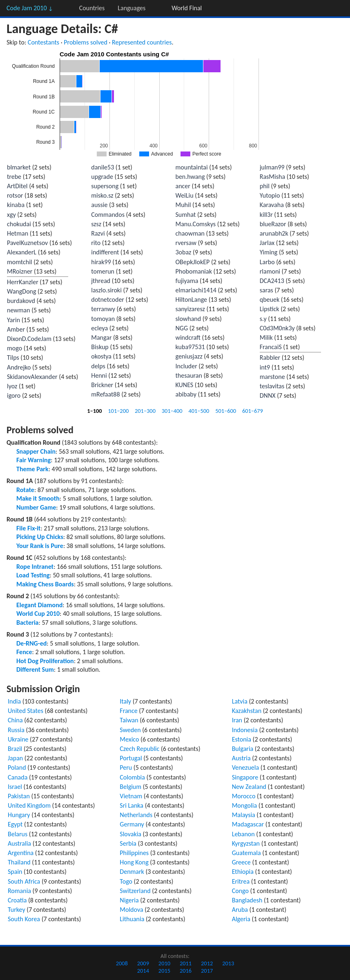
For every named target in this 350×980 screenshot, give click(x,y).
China (15, 720)
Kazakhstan (247, 711)
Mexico (129, 739)
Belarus (18, 834)
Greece (241, 862)
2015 (164, 971)
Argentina (21, 853)
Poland (17, 767)
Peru (126, 767)
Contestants (43, 42)
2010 (164, 963)
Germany (132, 824)
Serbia (128, 843)
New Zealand (249, 787)
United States (26, 711)
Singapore (245, 777)
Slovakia (130, 834)
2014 (143, 971)
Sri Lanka (132, 805)
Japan (15, 758)
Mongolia (244, 805)
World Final (187, 8)
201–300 (145, 411)
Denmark (132, 872)
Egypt (15, 824)
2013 (228, 963)
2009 (143, 963)
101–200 (118, 411)
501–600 (226, 411)
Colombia (132, 777)
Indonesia (245, 730)
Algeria (241, 919)
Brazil (15, 749)
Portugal (131, 758)
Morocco (244, 796)
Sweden (130, 730)
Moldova (131, 910)
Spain (15, 872)
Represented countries (142, 42)
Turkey (17, 910)
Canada (18, 777)
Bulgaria (243, 749)
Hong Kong (134, 862)
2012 (207, 963)
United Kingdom (29, 805)
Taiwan (129, 720)
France (128, 711)
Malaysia (244, 815)
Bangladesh (247, 900)
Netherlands (136, 815)
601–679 (253, 411)
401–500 (199, 411)
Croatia (17, 900)
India (14, 701)
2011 (186, 963)
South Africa (24, 881)
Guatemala (246, 853)
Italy (125, 701)
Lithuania (132, 919)
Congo (240, 891)
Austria (241, 758)
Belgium (130, 787)
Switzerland (135, 891)
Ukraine (18, 739)
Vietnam (131, 796)
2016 (186, 971)
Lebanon (243, 834)
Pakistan (19, 796)
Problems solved (86, 42)
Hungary (19, 815)
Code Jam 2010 (30, 8)
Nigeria (129, 900)
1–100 (94, 411)
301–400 (172, 411)
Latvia (240, 701)
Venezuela (245, 767)
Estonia (242, 739)
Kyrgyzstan (246, 843)
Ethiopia (243, 872)
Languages (132, 8)
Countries (92, 8)
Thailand (19, 862)
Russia (16, 730)
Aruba (240, 910)
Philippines (134, 853)
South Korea (24, 919)
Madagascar (248, 824)
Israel (15, 787)
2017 (207, 971)
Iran (237, 720)
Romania (19, 891)
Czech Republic (139, 749)
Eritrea (241, 881)
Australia (19, 843)
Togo (126, 881)
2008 (122, 963)
